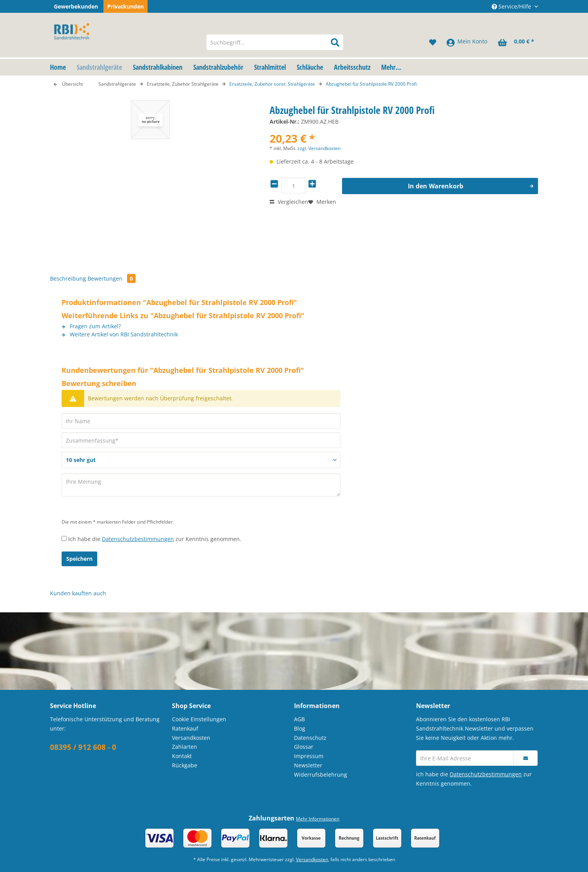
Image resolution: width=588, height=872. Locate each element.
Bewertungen (112, 278)
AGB (299, 719)
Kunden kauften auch (78, 593)
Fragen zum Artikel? (91, 326)
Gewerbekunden (76, 6)
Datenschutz (310, 738)
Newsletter (308, 765)
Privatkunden (126, 6)
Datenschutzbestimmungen (138, 539)
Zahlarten (185, 747)
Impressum (309, 756)
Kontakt (182, 756)
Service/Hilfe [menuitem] (512, 6)
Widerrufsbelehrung (321, 775)
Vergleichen (289, 202)
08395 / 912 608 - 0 (83, 747)
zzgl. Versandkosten (319, 148)
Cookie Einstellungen (199, 719)
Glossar (304, 747)
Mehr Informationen (318, 819)
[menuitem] (275, 48)
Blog (300, 728)
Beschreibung (68, 278)
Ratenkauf (185, 728)
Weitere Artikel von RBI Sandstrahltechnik (120, 334)
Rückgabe (185, 765)
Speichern (79, 559)
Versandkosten (191, 738)
